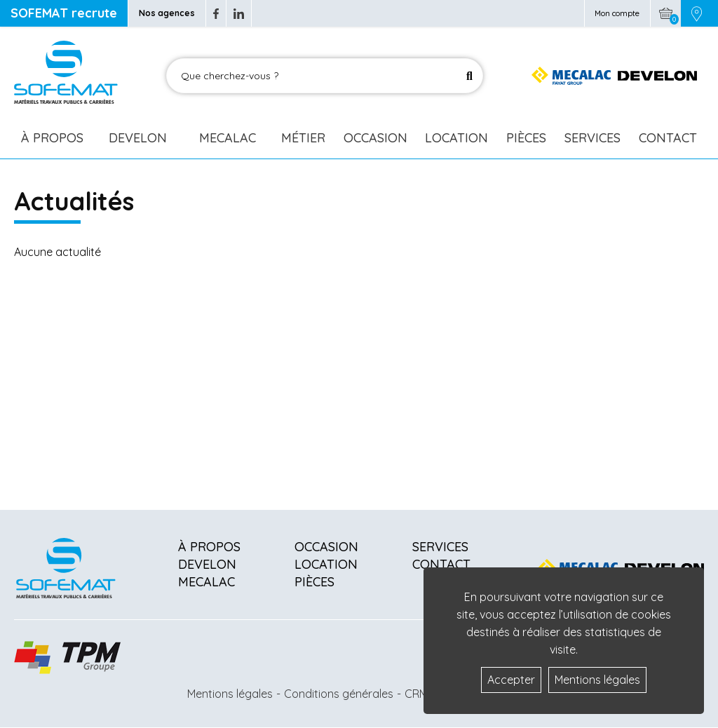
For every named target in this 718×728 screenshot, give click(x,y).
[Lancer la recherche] (469, 76)
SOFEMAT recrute (64, 13)
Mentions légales (230, 694)
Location (456, 138)
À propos (209, 547)
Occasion (375, 138)
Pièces (526, 138)
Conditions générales (339, 694)
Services (592, 138)
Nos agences (167, 13)
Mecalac (228, 138)
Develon (138, 138)
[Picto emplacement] (697, 13)
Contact (668, 138)
